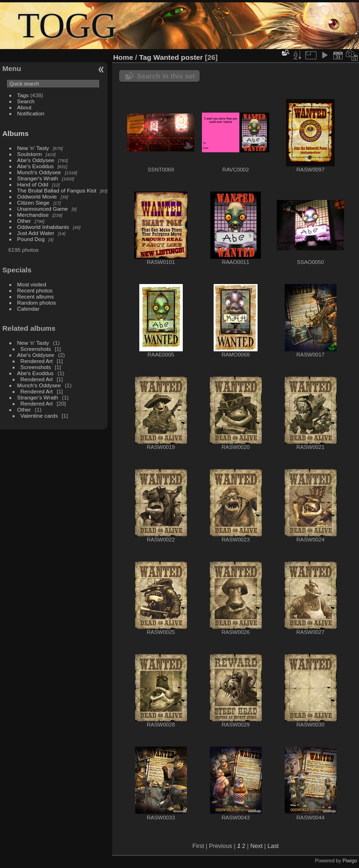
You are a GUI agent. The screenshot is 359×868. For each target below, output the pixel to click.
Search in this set (166, 76)
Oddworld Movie (37, 196)
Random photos (37, 302)
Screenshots (36, 349)
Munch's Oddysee (39, 172)
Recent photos (35, 290)
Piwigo (350, 861)
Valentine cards (39, 416)
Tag (145, 57)
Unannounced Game (43, 209)
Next (256, 846)
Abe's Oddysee (36, 160)
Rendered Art (37, 361)
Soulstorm (30, 154)
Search (26, 101)
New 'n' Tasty (33, 148)
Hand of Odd (33, 184)
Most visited (32, 284)
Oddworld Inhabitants (43, 227)
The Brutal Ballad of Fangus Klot (57, 190)
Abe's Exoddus (36, 166)
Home (123, 57)
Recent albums (36, 296)
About (25, 107)
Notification (31, 113)
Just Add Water (36, 233)
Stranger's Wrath (38, 178)
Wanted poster (178, 57)
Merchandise (33, 215)
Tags (23, 95)
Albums (15, 133)
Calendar (29, 309)
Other (24, 221)
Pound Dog (31, 239)
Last (273, 846)
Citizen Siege (33, 203)
